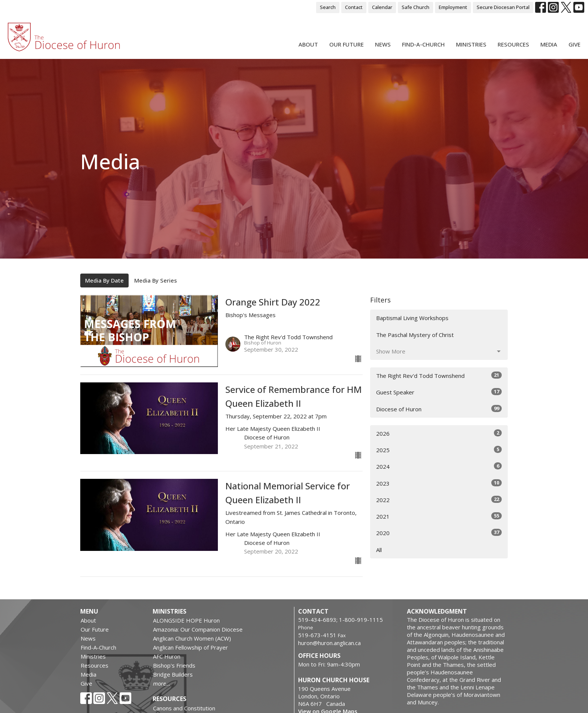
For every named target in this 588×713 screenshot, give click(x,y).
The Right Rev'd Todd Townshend (439, 375)
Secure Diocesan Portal (503, 7)
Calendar (382, 7)
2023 (439, 483)
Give (574, 44)
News (383, 44)
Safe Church (415, 7)
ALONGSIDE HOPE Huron (186, 620)
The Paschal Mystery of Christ (415, 335)
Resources (513, 44)
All (379, 550)
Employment (453, 7)
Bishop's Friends (174, 665)
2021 (439, 516)
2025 (439, 450)
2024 (439, 466)
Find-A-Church (423, 44)
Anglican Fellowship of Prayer (190, 647)
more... (162, 683)
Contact (354, 7)
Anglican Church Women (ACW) (192, 638)
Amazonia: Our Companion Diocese (198, 629)
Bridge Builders (173, 674)
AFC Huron (167, 656)
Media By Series (156, 280)
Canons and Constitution (184, 708)
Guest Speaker (439, 392)
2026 (439, 433)
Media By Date (104, 280)
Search (328, 7)
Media (549, 44)
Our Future (346, 44)
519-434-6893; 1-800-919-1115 (340, 620)
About (308, 44)
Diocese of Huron (439, 409)
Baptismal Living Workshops (412, 318)
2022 (439, 500)
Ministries (471, 44)
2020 (439, 533)
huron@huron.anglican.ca (329, 643)
